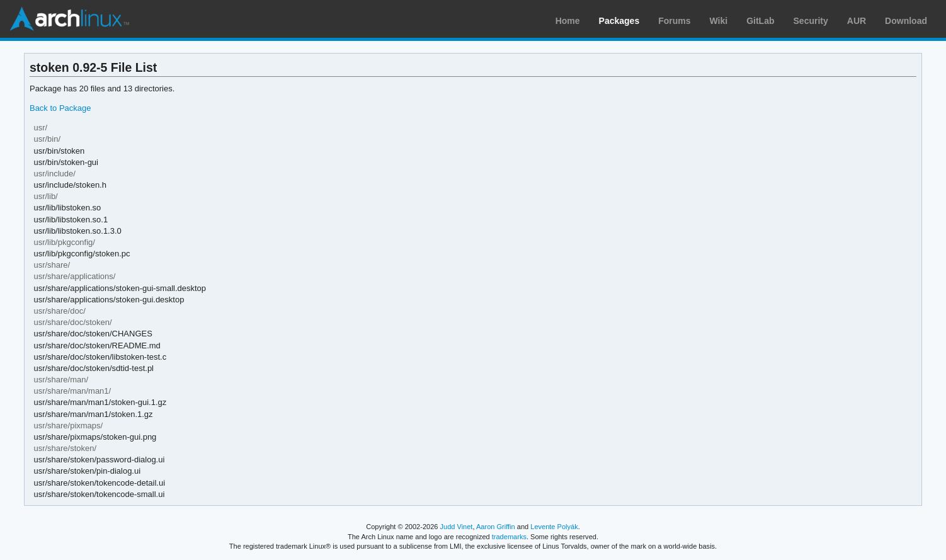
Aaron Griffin (496, 527)
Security (811, 21)
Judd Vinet (457, 527)
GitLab (760, 21)
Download (906, 21)
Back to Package (60, 108)
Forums (674, 21)
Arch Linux (69, 19)
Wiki (719, 21)
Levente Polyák (554, 527)
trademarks (509, 537)
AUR (857, 21)
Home (568, 21)
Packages (619, 21)
